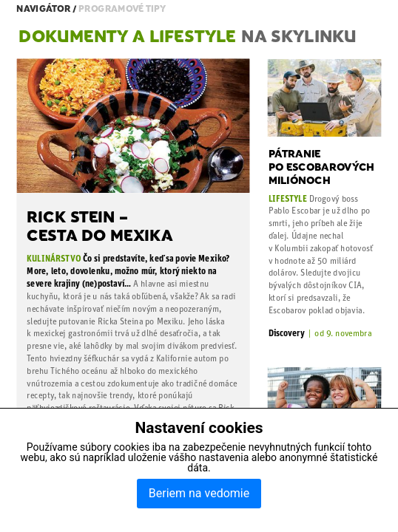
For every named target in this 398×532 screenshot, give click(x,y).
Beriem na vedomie (199, 493)
